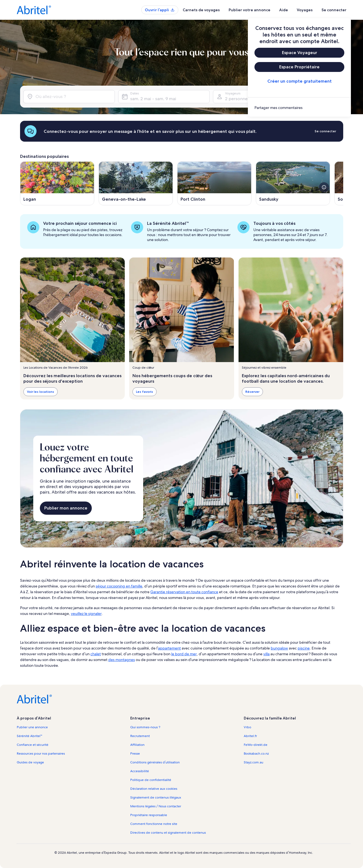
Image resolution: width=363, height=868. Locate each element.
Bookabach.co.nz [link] (256, 754)
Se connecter (334, 10)
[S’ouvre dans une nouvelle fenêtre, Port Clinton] (214, 183)
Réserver (252, 392)
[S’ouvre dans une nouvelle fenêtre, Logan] (57, 183)
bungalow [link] (279, 648)
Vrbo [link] (247, 727)
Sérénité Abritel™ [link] (30, 736)
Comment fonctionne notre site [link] (154, 824)
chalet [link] (96, 654)
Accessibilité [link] (140, 771)
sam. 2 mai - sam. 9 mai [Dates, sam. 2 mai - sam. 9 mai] (153, 99)
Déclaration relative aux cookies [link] (154, 789)
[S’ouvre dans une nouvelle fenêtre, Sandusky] (293, 183)
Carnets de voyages (201, 10)
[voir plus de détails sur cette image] (324, 187)
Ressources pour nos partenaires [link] (41, 754)
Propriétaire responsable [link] (149, 815)
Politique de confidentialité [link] (151, 780)
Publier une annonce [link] (32, 727)
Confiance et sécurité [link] (33, 745)
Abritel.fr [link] (250, 736)
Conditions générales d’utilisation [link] (155, 762)
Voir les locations (41, 392)
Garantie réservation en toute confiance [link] (184, 592)
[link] (299, 108)
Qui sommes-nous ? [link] (145, 727)
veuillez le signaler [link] (86, 614)
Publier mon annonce (66, 508)
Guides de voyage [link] (30, 762)
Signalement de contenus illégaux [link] (156, 797)
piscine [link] (304, 648)
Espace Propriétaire (299, 67)
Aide (284, 10)
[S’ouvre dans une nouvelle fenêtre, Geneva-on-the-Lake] (136, 183)
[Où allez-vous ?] (69, 97)
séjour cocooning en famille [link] (119, 586)
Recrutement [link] (140, 736)
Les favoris (145, 392)
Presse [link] (135, 754)
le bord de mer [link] (184, 654)
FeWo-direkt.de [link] (256, 745)
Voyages (305, 10)
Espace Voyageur (299, 53)
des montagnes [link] (122, 660)
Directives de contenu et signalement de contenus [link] (168, 833)
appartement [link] (169, 648)
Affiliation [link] (137, 745)
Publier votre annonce (250, 10)
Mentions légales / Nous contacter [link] (156, 806)
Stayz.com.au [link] (253, 762)
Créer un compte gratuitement (299, 81)
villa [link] (266, 654)
